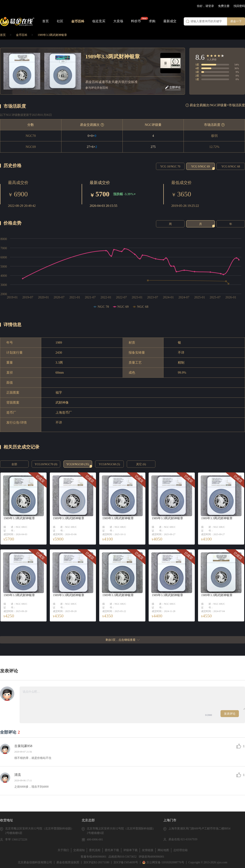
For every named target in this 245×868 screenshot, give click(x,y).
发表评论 (230, 714)
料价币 (136, 21)
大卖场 (118, 21)
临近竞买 (99, 21)
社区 (60, 21)
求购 (152, 21)
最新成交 (170, 21)
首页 (46, 21)
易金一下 (236, 21)
